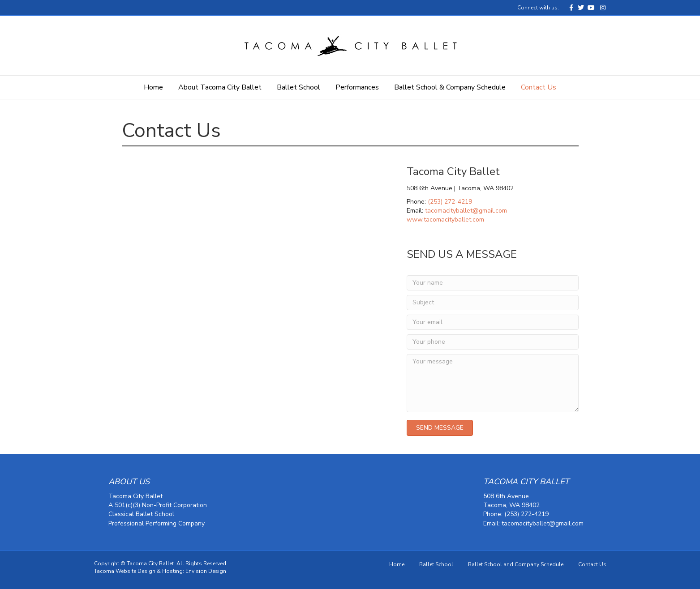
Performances (357, 87)
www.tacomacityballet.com (445, 220)
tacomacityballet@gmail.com (466, 211)
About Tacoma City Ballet (220, 87)
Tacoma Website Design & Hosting (138, 571)
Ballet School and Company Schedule (516, 564)
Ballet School (298, 87)
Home (153, 87)
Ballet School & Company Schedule (450, 87)
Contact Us (539, 87)
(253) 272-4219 (450, 202)
